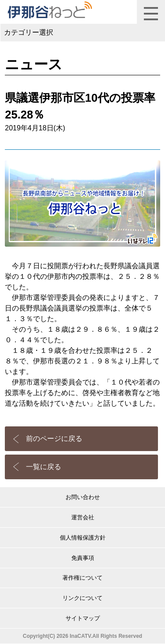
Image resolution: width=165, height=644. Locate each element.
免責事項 (83, 558)
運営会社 (83, 517)
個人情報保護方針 (83, 538)
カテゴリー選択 (29, 32)
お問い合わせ (83, 497)
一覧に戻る (44, 467)
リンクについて (82, 598)
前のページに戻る (54, 439)
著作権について (82, 578)
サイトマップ (83, 618)
